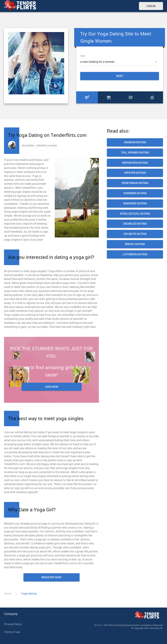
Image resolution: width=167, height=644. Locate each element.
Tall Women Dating (135, 153)
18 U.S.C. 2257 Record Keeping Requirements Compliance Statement (129, 625)
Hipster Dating (135, 173)
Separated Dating (135, 163)
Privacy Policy (13, 624)
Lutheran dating (135, 254)
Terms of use (12, 632)
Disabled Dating (135, 224)
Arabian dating (135, 142)
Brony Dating (135, 244)
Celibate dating (135, 234)
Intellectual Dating (135, 214)
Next (120, 76)
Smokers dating (135, 203)
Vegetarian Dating (135, 183)
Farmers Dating (135, 193)
